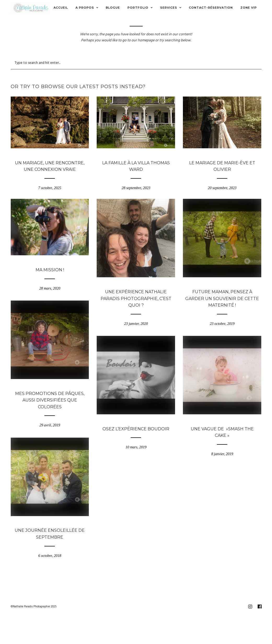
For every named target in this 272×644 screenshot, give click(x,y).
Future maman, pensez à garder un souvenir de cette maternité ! (222, 298)
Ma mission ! (50, 270)
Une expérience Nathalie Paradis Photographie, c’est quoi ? (136, 298)
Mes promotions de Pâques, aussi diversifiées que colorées (50, 400)
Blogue (50, 156)
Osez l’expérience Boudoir (136, 429)
